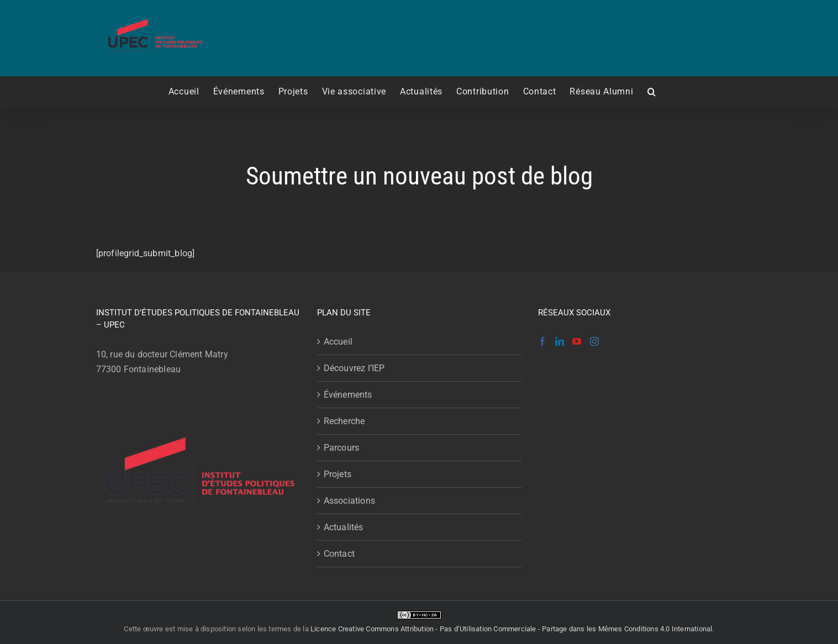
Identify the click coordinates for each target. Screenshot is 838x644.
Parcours (342, 448)
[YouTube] (577, 341)
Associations (349, 501)
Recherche (344, 421)
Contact (339, 554)
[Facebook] (542, 341)
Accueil (338, 342)
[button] (652, 92)
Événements (348, 395)
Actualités (344, 527)
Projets (338, 474)
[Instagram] (594, 341)
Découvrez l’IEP (354, 368)
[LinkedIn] (560, 341)
